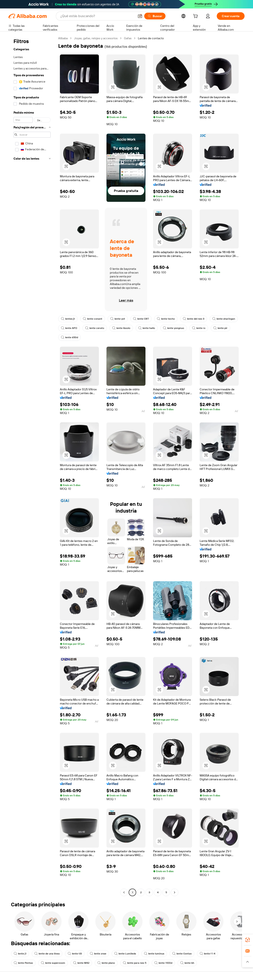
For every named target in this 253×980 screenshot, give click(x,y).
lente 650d (69, 337)
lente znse (98, 954)
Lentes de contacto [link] (151, 38)
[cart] (196, 17)
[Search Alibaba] (97, 16)
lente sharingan (224, 319)
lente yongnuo (174, 328)
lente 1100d (163, 963)
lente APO (69, 328)
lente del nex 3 (194, 319)
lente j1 (20, 954)
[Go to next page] (175, 892)
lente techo (166, 319)
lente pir (220, 328)
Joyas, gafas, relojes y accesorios (96, 38)
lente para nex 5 (135, 963)
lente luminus (154, 954)
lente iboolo (121, 328)
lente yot (118, 319)
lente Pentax (23, 963)
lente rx (199, 328)
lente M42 (81, 963)
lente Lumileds (125, 954)
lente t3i (75, 954)
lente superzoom (53, 963)
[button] (140, 16)
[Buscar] (155, 16)
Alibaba (63, 38)
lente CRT (141, 319)
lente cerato (95, 328)
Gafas (128, 38)
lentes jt (68, 319)
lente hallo (147, 328)
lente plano (106, 963)
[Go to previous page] (124, 892)
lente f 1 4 (207, 954)
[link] (248, 940)
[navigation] (32, 466)
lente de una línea (47, 954)
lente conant (93, 319)
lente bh (187, 963)
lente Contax (182, 954)
